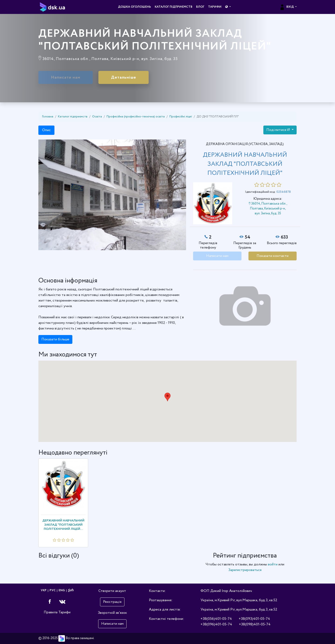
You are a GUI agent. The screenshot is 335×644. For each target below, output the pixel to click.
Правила (51, 612)
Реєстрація (112, 602)
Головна (48, 117)
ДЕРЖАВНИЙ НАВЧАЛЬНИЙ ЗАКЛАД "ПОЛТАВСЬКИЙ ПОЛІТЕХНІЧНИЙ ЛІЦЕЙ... (63, 525)
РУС (53, 590)
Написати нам (66, 77)
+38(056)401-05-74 (216, 619)
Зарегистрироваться (245, 570)
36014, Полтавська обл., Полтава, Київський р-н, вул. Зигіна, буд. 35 (268, 209)
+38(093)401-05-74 (254, 619)
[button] (228, 7)
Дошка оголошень (134, 7)
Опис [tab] (46, 130)
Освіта (97, 117)
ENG (62, 590)
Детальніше (124, 77)
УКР (44, 590)
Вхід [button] (287, 7)
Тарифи (215, 7)
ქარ (71, 590)
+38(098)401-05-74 (255, 624)
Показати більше (55, 339)
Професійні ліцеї (181, 117)
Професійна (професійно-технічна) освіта (136, 117)
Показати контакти (273, 256)
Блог (200, 7)
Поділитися (279, 130)
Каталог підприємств (174, 7)
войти (273, 564)
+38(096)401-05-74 (216, 624)
